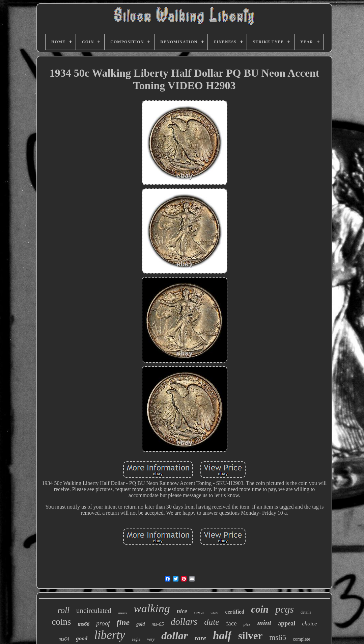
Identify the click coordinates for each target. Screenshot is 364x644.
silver (250, 636)
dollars (184, 622)
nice (182, 611)
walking (152, 608)
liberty (109, 635)
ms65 (278, 637)
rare (200, 638)
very (151, 639)
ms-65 (158, 624)
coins (61, 622)
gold (141, 624)
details (306, 612)
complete (301, 639)
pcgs (285, 609)
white (215, 613)
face (231, 623)
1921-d (199, 613)
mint (264, 623)
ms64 (64, 639)
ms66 (83, 624)
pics (247, 624)
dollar (174, 636)
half (222, 636)
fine (123, 622)
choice (309, 624)
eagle (136, 639)
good (82, 638)
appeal (287, 623)
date (212, 622)
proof (103, 623)
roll (64, 610)
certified (235, 612)
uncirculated (94, 611)
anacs (122, 613)
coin (260, 609)
